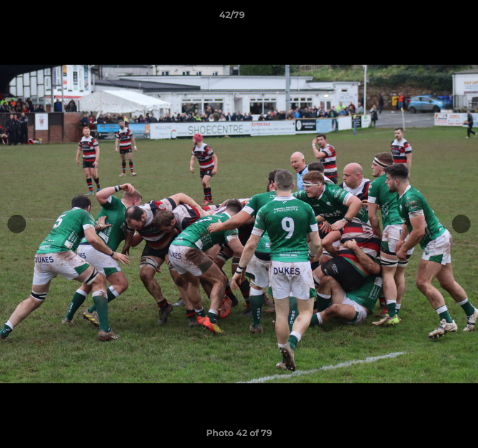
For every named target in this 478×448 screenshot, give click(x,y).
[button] (433, 18)
